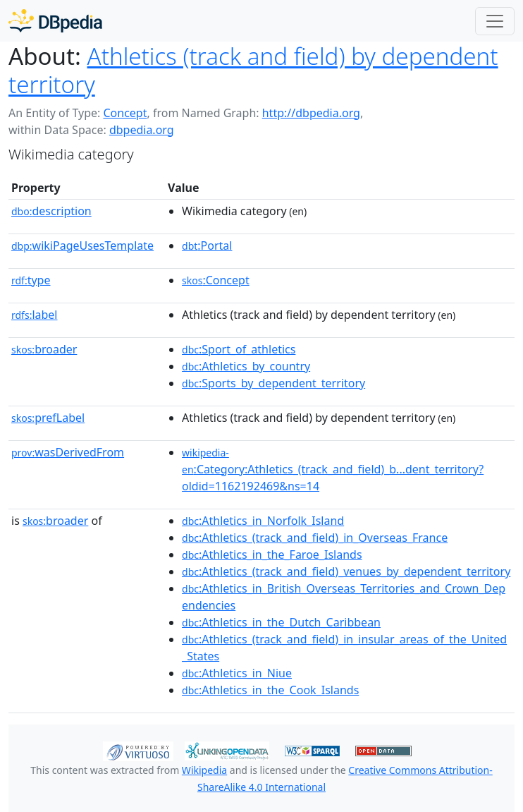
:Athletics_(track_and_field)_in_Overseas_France (315, 538)
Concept (125, 113)
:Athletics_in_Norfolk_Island (263, 521)
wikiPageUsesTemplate (82, 246)
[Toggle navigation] (495, 21)
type (31, 280)
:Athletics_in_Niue (237, 673)
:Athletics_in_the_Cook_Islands (270, 690)
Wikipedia (204, 770)
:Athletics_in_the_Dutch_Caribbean (281, 622)
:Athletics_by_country (246, 366)
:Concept (216, 280)
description (51, 211)
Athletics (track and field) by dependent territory (253, 70)
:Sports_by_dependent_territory (273, 383)
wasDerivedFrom (68, 452)
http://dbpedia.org (311, 113)
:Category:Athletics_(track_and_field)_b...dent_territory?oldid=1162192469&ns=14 (333, 470)
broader (44, 349)
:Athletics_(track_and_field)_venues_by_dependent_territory (346, 571)
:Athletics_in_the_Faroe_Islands (272, 555)
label (35, 315)
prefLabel (48, 418)
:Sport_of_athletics (239, 349)
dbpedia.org (142, 130)
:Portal (207, 246)
